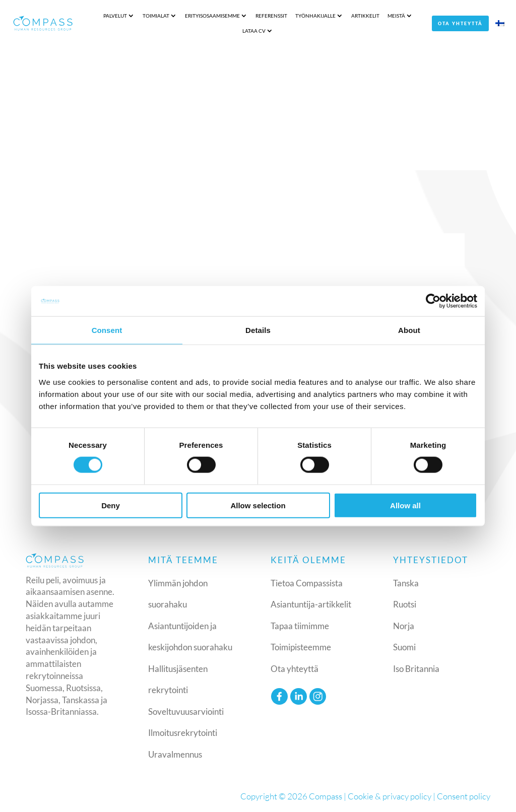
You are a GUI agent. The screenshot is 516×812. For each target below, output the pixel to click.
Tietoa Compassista (307, 583)
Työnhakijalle (315, 16)
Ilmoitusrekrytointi (183, 733)
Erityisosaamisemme (212, 16)
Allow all (405, 505)
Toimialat (156, 16)
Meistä (396, 16)
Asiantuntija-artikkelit (311, 604)
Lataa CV (254, 31)
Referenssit (271, 16)
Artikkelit (365, 16)
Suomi (404, 647)
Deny (111, 505)
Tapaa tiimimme (300, 626)
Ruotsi (405, 604)
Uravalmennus (175, 754)
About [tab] (409, 330)
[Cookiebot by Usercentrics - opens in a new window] (433, 301)
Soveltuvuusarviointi (186, 712)
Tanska (406, 583)
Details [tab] (258, 330)
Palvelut (115, 16)
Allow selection (258, 505)
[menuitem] (500, 25)
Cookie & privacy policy (390, 796)
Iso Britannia (416, 669)
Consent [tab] (107, 330)
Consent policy (464, 796)
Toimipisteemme (301, 647)
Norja (404, 626)
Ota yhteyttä (460, 23)
